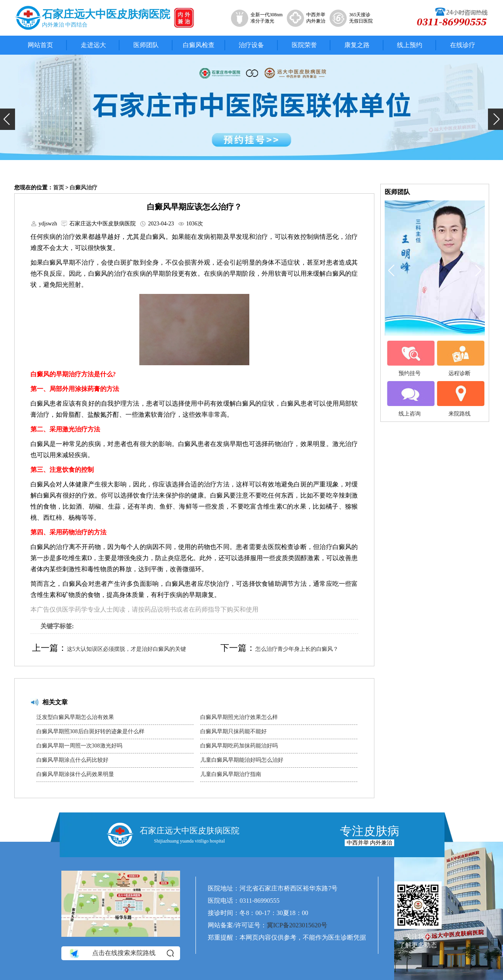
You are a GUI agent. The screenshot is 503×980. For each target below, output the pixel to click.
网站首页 (40, 45)
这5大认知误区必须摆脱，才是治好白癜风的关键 (126, 649)
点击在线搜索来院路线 (121, 953)
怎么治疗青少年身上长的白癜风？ (297, 649)
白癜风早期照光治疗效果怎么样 (239, 717)
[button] (8, 119)
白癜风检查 (199, 45)
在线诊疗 (463, 45)
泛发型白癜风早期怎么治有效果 (75, 717)
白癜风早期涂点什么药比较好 (72, 760)
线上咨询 (410, 399)
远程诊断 (459, 358)
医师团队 (146, 45)
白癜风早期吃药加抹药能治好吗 (239, 746)
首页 (59, 188)
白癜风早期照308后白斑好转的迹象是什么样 (90, 731)
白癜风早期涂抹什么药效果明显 (75, 774)
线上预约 (410, 45)
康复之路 (357, 45)
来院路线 (459, 399)
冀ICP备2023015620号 (297, 925)
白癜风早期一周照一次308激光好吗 (79, 746)
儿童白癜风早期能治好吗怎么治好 (242, 760)
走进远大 (93, 45)
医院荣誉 (304, 45)
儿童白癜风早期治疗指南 (231, 774)
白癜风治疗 (84, 188)
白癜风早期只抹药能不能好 (233, 731)
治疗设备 (251, 45)
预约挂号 (410, 358)
